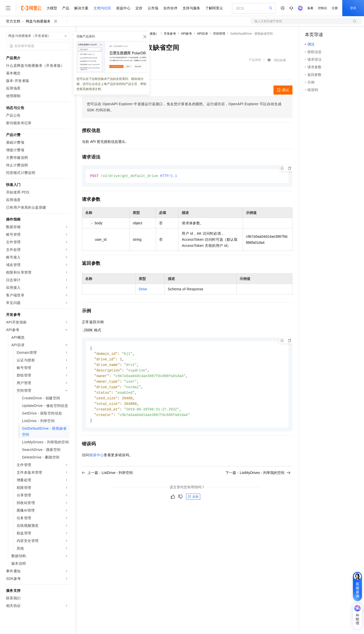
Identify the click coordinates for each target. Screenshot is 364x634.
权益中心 (123, 8)
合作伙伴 (170, 8)
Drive (143, 289)
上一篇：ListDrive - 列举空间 (107, 476)
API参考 (186, 34)
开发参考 (170, 34)
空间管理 (219, 34)
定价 (139, 8)
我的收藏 (280, 60)
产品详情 (255, 60)
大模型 (52, 8)
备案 (310, 8)
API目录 (202, 34)
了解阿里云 (214, 8)
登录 (353, 8)
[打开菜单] (8, 8)
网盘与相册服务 (38, 21)
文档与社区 (102, 8)
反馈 (193, 500)
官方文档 (13, 21)
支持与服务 (191, 8)
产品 (66, 8)
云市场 (153, 8)
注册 (335, 8)
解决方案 (81, 8)
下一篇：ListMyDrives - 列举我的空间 (258, 476)
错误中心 (97, 459)
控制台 (323, 8)
